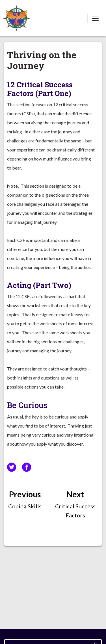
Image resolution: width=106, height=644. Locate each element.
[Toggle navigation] (95, 18)
